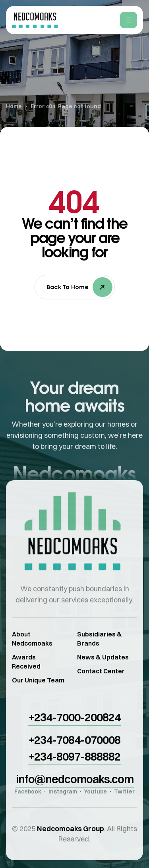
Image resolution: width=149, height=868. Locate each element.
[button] (74, 725)
